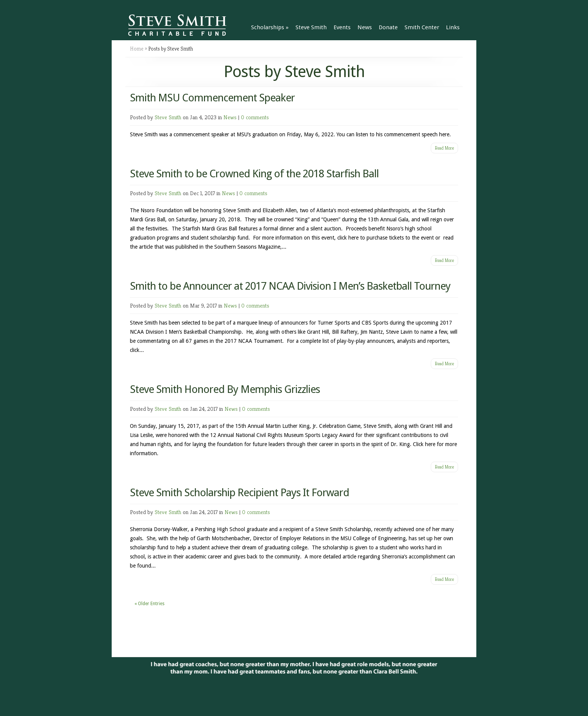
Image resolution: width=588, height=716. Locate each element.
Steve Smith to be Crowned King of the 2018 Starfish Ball (254, 174)
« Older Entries (149, 604)
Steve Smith (311, 27)
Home (137, 49)
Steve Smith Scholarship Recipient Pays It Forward (239, 493)
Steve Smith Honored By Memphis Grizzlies (225, 389)
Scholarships (270, 27)
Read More (444, 148)
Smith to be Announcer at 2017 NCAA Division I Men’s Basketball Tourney (290, 286)
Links (453, 27)
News (365, 27)
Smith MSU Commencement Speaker (212, 98)
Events (342, 27)
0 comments (255, 117)
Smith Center (422, 27)
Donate (388, 27)
